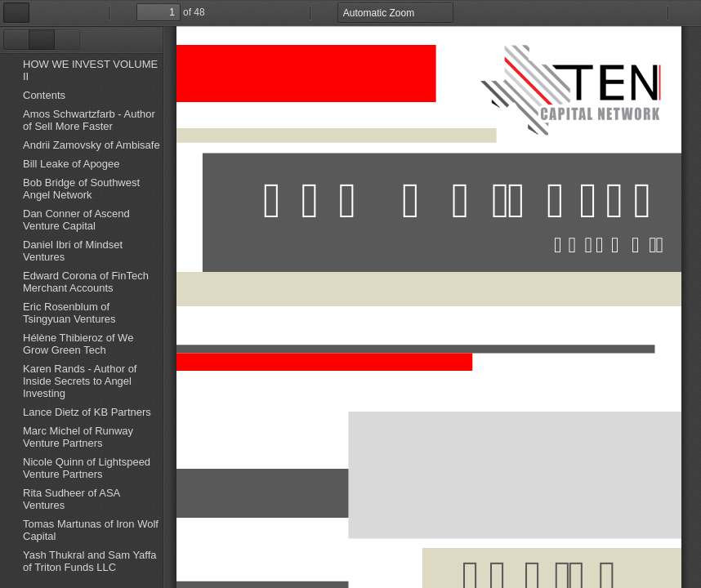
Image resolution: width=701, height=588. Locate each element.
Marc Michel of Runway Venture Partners (78, 437)
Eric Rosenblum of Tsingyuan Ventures (69, 313)
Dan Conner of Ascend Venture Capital (76, 220)
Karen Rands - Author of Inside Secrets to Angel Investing (80, 381)
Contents (44, 95)
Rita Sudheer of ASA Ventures (71, 499)
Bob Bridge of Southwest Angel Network (81, 189)
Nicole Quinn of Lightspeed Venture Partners (87, 468)
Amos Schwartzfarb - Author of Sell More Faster (89, 120)
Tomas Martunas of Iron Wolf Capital (91, 530)
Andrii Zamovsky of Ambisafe (92, 145)
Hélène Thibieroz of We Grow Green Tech (78, 344)
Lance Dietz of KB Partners (87, 412)
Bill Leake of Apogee (71, 164)
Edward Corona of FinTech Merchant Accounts (86, 282)
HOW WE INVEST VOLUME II (90, 70)
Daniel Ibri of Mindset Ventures (73, 251)
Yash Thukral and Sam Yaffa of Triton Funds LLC (90, 561)
